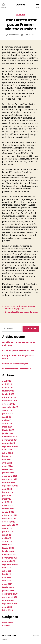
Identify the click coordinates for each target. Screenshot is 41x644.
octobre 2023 (9, 482)
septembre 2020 (10, 604)
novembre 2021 (10, 558)
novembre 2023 (10, 479)
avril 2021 (7, 581)
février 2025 (8, 430)
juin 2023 (7, 496)
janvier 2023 (8, 512)
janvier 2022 (8, 551)
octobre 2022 (9, 522)
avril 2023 (7, 502)
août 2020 (7, 607)
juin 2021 (6, 574)
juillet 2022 (7, 532)
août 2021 (7, 568)
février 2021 (8, 587)
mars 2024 (7, 466)
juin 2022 (7, 535)
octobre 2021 (8, 561)
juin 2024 (7, 456)
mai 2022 (7, 538)
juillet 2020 (8, 610)
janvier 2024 (8, 473)
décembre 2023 (10, 476)
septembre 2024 (10, 446)
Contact (5, 639)
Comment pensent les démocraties (19, 350)
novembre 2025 (10, 401)
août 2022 (7, 528)
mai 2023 (7, 499)
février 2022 (8, 548)
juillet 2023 (7, 492)
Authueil (20, 5)
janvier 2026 (8, 394)
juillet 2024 (7, 453)
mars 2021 (7, 584)
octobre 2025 (9, 404)
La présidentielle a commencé (16, 369)
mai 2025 (7, 420)
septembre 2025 (10, 407)
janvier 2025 (8, 433)
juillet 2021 (7, 571)
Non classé (7, 622)
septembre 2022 (10, 525)
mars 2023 (7, 505)
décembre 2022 (10, 515)
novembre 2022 (10, 519)
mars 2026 (7, 388)
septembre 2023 (10, 486)
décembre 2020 (10, 594)
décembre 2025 (10, 397)
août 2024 (7, 450)
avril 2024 (7, 463)
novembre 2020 (10, 597)
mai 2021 (7, 577)
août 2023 (7, 489)
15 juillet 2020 (29, 35)
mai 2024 (7, 460)
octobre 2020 (9, 600)
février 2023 (8, 509)
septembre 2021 (10, 564)
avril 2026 (7, 384)
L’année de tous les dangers (15, 364)
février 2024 (8, 469)
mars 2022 (7, 545)
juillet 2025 (7, 414)
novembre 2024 (10, 440)
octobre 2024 (9, 443)
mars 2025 (7, 427)
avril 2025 (7, 424)
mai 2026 (7, 381)
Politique (21, 14)
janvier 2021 (8, 591)
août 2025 (7, 410)
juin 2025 (7, 417)
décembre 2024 (10, 437)
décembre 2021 (10, 555)
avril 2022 (7, 541)
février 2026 (8, 391)
